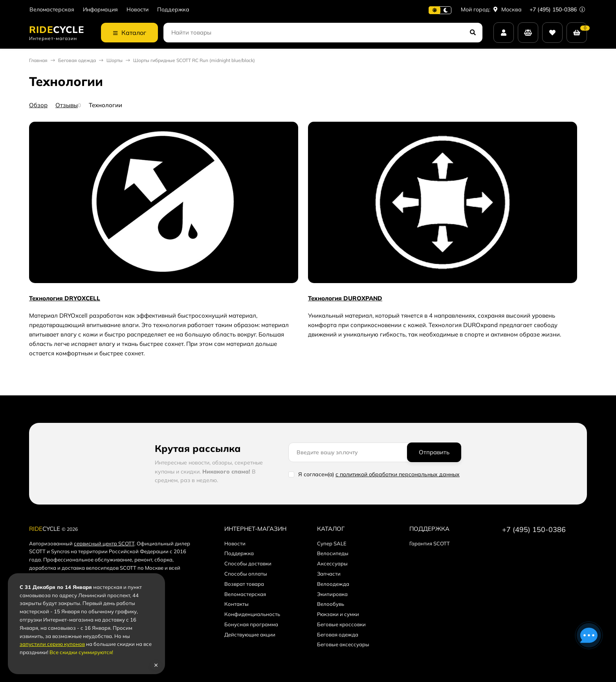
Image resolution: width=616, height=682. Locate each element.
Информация (100, 10)
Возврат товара (244, 584)
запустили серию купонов (52, 644)
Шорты (115, 60)
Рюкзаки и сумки (338, 614)
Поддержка (173, 10)
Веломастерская (52, 10)
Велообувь (331, 604)
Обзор (38, 105)
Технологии (105, 105)
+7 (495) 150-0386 (557, 9)
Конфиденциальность (252, 614)
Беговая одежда (77, 60)
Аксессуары (332, 563)
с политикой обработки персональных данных (398, 474)
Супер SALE (332, 543)
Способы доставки (248, 563)
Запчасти (329, 574)
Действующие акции (250, 634)
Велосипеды (333, 553)
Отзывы (67, 105)
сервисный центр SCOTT (104, 543)
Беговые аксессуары (343, 644)
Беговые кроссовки (341, 624)
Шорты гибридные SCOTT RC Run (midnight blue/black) (194, 60)
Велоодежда (333, 584)
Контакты (236, 604)
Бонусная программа (251, 624)
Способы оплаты (246, 574)
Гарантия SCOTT (430, 543)
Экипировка (332, 594)
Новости (137, 10)
